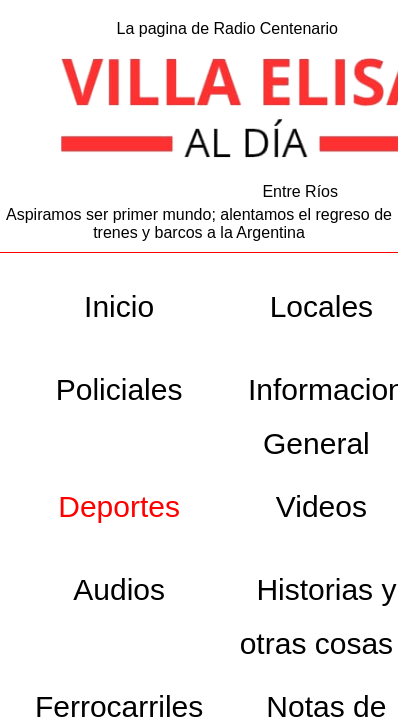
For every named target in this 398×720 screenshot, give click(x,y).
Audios (119, 589)
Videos (321, 506)
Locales (321, 306)
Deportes (119, 506)
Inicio (119, 306)
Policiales (119, 389)
